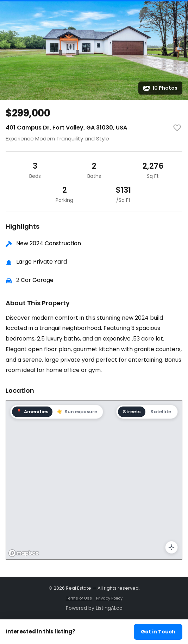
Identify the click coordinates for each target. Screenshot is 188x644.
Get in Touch (158, 632)
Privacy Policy (109, 598)
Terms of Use (79, 598)
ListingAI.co (109, 608)
